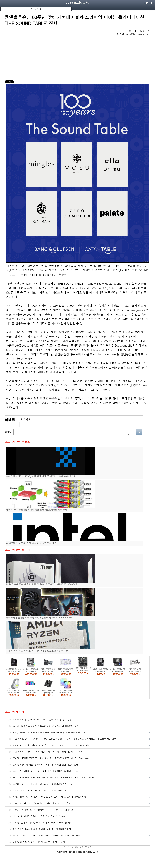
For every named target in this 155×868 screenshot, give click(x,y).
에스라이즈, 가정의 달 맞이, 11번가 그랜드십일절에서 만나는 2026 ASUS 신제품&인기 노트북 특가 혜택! (61, 739)
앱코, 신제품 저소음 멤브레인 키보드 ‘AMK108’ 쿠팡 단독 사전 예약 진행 (45, 733)
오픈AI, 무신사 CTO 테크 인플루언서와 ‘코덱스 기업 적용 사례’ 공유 (43, 836)
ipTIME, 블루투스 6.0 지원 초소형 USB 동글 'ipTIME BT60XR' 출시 (42, 726)
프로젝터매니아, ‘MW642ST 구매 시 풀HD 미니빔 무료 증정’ (39, 720)
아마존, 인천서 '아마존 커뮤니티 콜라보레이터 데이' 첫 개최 (39, 823)
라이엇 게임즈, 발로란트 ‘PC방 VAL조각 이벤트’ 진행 (35, 842)
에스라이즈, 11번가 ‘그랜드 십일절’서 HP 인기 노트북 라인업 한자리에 (44, 752)
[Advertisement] (77, 58)
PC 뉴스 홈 (36, 9)
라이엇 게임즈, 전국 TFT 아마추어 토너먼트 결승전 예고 (37, 791)
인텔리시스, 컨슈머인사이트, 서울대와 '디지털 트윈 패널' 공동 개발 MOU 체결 (48, 745)
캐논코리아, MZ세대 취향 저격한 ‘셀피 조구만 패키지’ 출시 (38, 829)
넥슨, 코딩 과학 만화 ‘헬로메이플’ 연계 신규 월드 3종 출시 (38, 803)
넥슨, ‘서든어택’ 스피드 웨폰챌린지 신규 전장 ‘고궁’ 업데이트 (39, 810)
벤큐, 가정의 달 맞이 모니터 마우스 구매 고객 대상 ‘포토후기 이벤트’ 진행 (46, 797)
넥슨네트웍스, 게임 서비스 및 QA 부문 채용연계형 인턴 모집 (39, 784)
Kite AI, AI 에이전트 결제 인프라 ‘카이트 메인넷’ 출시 (35, 816)
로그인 (66, 847)
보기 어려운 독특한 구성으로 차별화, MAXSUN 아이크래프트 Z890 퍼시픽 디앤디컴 (50, 778)
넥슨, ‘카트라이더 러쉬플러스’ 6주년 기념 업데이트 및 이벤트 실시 (42, 771)
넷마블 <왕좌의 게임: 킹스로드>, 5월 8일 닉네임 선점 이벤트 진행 (42, 765)
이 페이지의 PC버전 (82, 847)
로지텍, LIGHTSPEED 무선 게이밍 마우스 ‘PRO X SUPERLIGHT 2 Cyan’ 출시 (47, 758)
